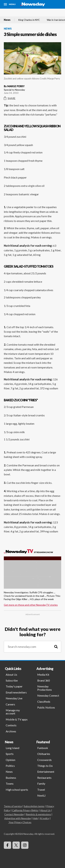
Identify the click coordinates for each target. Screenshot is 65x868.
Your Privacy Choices (20, 822)
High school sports (17, 790)
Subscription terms (34, 806)
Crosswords (44, 760)
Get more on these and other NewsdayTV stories (31, 605)
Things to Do (45, 766)
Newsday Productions (45, 688)
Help (35, 818)
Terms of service (13, 806)
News (7, 20)
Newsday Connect (48, 695)
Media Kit (43, 675)
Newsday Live (14, 698)
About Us (11, 675)
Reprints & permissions (38, 814)
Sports (10, 754)
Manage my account (13, 712)
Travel (41, 790)
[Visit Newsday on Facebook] (7, 845)
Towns (10, 784)
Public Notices (46, 707)
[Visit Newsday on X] (16, 845)
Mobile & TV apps (17, 719)
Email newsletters (16, 692)
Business (11, 778)
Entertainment (46, 772)
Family (41, 784)
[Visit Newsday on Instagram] (25, 845)
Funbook (43, 748)
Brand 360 (44, 680)
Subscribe (12, 680)
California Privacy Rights (25, 810)
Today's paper (14, 686)
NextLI (41, 795)
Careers (10, 704)
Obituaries (44, 754)
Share (10, 98)
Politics (10, 766)
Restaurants (44, 778)
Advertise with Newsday (18, 818)
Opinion (10, 760)
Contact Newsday (14, 814)
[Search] (56, 647)
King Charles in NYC (29, 20)
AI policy (45, 818)
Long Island (12, 748)
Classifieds (44, 702)
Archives (11, 731)
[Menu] (10, 4)
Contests (11, 725)
